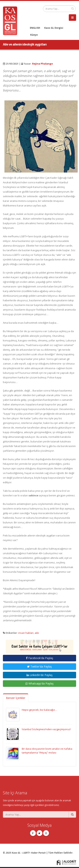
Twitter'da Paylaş (39, 666)
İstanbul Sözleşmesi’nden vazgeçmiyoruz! (46, 729)
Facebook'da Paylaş (40, 658)
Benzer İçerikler (16, 698)
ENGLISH (35, 28)
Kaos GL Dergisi (54, 28)
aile (37, 633)
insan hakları (26, 633)
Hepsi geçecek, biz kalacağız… (39, 710)
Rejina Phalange (42, 64)
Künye (34, 35)
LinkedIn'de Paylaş (40, 675)
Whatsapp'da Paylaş (39, 683)
